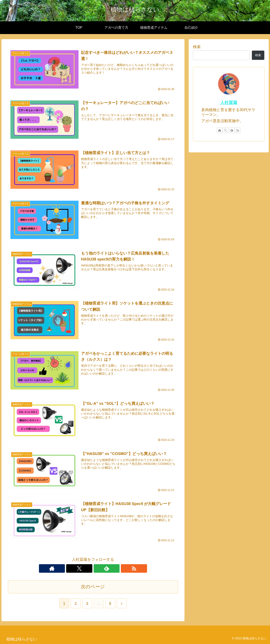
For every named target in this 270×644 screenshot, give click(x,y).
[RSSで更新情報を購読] (108, 568)
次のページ (93, 586)
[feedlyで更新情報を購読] (98, 568)
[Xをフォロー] (88, 568)
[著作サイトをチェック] (78, 568)
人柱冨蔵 (229, 103)
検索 (197, 47)
